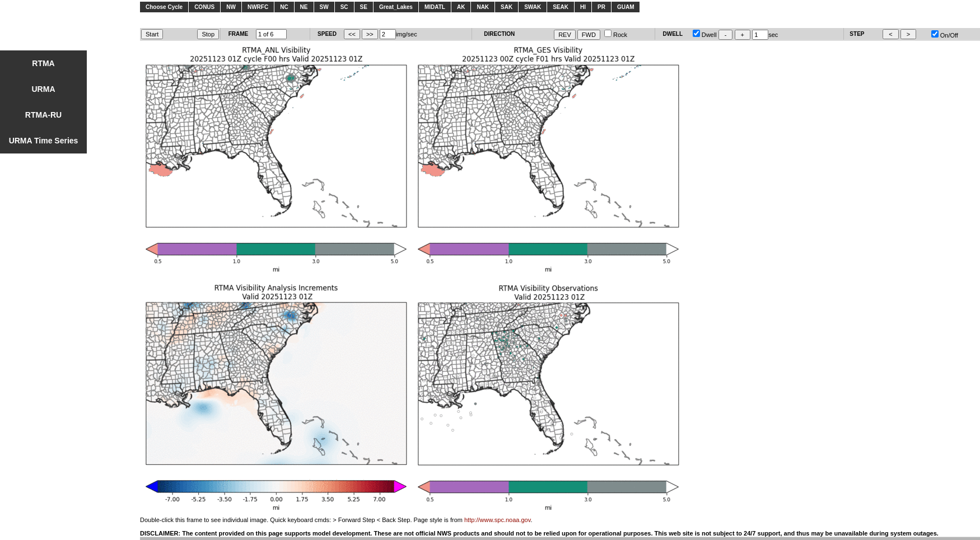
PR (601, 7)
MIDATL (435, 7)
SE (364, 7)
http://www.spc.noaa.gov (497, 520)
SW (324, 7)
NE (304, 7)
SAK (507, 7)
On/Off (945, 35)
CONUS (204, 7)
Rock (616, 35)
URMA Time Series (44, 141)
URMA (44, 89)
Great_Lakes (396, 7)
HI (583, 7)
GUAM (626, 7)
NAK (483, 7)
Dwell (705, 35)
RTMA (43, 63)
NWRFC (258, 7)
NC (284, 7)
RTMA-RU (43, 115)
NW (231, 7)
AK (461, 7)
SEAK (561, 7)
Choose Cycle (164, 7)
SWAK (533, 7)
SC (344, 7)
